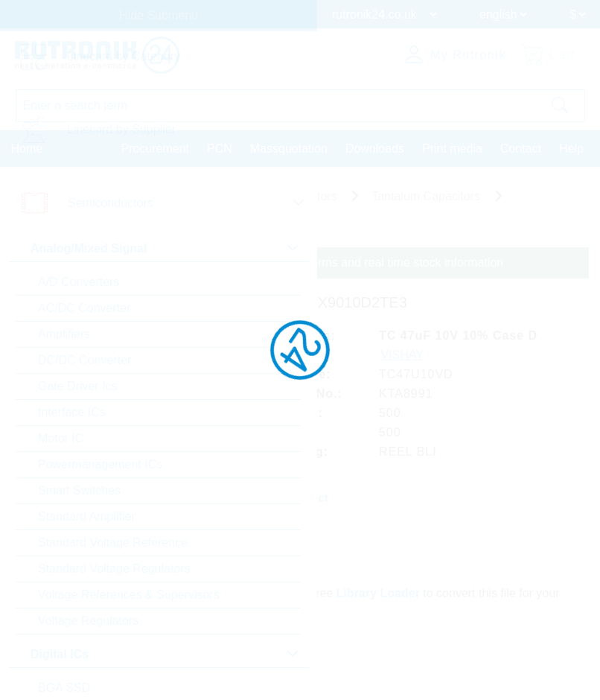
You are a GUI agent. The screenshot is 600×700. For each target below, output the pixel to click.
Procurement (155, 149)
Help (571, 149)
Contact (521, 149)
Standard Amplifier (87, 516)
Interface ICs (72, 412)
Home (27, 149)
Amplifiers (64, 334)
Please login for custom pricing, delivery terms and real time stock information (300, 262)
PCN (220, 149)
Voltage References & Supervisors (129, 595)
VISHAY (403, 355)
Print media (452, 149)
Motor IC (61, 438)
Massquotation (289, 149)
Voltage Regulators (88, 621)
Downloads (375, 149)
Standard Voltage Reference (113, 542)
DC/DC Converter (84, 360)
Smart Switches (79, 490)
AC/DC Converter (84, 308)
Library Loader (378, 593)
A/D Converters (79, 282)
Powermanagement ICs (100, 464)
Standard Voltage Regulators (114, 569)
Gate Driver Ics (78, 386)
